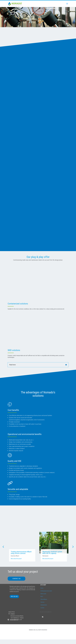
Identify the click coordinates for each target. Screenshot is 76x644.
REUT (42, 597)
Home (42, 588)
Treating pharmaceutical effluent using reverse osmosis (21, 553)
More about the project (16, 559)
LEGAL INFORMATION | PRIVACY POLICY (38, 634)
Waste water (43, 594)
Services (42, 602)
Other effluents (44, 599)
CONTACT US (16, 579)
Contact (42, 608)
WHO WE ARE (14, 597)
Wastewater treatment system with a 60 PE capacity (52, 553)
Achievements (44, 605)
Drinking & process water (46, 591)
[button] (3, 547)
